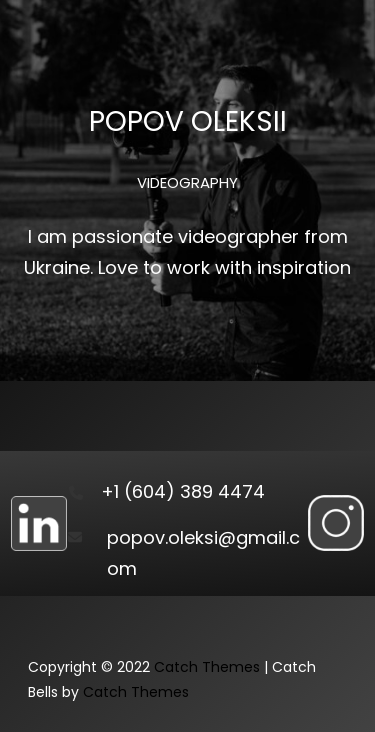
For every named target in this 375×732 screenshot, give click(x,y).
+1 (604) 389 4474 (183, 491)
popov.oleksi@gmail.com (203, 553)
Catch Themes (207, 667)
